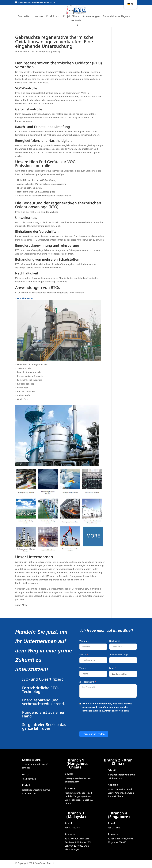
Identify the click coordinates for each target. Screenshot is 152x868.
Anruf (68, 823)
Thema (83, 668)
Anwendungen (91, 17)
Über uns (38, 17)
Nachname (115, 641)
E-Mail (83, 654)
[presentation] (102, 722)
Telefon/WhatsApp (118, 654)
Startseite (24, 17)
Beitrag (56, 52)
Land (112, 668)
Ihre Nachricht (87, 682)
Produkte (52, 17)
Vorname (84, 641)
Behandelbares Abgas (115, 17)
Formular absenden (94, 734)
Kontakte (76, 21)
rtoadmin (24, 52)
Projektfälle (70, 17)
